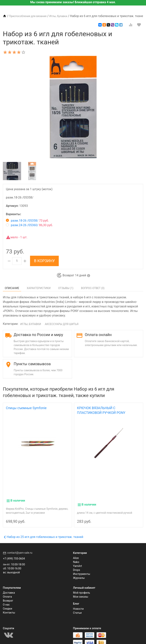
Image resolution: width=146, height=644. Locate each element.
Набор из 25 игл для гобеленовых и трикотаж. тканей (44, 531)
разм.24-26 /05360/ (29, 225)
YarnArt (77, 560)
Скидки (8, 603)
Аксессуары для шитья (62, 324)
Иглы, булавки (31, 324)
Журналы (79, 572)
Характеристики (39, 288)
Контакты (9, 607)
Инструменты (82, 568)
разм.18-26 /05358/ (27, 221)
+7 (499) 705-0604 (14, 553)
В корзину (44, 261)
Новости (78, 603)
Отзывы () (66, 288)
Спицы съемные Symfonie (26, 408)
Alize (76, 553)
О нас (6, 599)
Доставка (9, 587)
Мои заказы (81, 591)
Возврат (8, 595)
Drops (77, 564)
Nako (76, 556)
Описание (12, 288)
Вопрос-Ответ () (93, 288)
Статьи (77, 607)
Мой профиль (82, 587)
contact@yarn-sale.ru (20, 547)
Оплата (7, 591)
